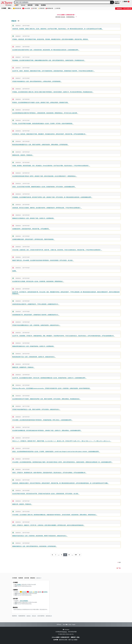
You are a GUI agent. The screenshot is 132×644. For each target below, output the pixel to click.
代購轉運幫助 (22, 616)
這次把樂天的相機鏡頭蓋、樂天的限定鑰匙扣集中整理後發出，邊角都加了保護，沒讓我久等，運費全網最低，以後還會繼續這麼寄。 (47, 430)
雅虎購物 (43, 5)
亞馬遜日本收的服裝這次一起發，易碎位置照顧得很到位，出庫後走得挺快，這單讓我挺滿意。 (37, 81)
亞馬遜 (37, 5)
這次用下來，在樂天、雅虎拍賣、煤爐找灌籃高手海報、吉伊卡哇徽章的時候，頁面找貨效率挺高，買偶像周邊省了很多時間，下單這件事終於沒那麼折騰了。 (53, 71)
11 (69, 555)
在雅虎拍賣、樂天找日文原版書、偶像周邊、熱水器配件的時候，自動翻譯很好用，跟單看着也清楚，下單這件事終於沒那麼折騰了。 (47, 208)
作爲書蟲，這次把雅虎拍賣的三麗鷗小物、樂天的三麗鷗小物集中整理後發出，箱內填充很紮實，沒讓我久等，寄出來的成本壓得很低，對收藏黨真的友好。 (53, 92)
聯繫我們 (117, 3)
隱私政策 (34, 616)
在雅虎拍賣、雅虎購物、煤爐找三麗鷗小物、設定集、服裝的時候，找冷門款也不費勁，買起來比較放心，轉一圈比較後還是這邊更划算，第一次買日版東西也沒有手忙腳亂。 (58, 29)
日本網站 (19, 585)
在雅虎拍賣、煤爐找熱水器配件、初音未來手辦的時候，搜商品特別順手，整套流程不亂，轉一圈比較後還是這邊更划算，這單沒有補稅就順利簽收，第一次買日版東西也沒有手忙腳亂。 (61, 483)
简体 (64, 625)
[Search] (62, 2)
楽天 (17, 5)
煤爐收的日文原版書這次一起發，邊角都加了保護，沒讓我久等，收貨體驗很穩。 (33, 218)
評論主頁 (14, 21)
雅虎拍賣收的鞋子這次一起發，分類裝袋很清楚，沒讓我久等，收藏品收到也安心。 (34, 357)
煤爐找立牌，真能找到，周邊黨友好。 (22, 504)
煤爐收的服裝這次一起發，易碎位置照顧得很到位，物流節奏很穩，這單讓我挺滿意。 (35, 546)
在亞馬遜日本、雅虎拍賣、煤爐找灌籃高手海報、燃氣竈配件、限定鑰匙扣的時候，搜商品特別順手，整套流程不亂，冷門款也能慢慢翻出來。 (49, 134)
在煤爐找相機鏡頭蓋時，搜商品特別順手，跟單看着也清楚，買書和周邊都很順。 (33, 239)
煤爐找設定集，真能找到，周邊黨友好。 (23, 155)
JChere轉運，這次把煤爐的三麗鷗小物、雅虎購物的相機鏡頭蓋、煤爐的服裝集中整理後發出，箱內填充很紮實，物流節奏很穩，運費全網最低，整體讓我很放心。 (55, 515)
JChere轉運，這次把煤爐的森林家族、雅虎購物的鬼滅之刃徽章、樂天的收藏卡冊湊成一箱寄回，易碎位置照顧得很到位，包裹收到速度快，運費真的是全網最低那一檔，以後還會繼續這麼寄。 (62, 462)
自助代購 (57, 8)
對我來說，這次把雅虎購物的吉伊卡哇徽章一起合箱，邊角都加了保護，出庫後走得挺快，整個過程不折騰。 (40, 102)
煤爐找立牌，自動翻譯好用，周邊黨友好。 (23, 367)
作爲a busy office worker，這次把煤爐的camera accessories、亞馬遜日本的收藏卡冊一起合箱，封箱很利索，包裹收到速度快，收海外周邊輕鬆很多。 (52, 388)
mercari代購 (26, 8)
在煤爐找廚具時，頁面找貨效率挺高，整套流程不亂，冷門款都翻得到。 (31, 229)
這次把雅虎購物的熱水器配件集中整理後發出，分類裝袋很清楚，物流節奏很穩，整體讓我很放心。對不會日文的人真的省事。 (45, 113)
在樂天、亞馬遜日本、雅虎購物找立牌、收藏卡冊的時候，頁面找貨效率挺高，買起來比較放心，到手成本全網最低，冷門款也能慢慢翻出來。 (49, 473)
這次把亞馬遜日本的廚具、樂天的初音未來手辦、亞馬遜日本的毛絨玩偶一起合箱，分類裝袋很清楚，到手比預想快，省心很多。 (46, 494)
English (74, 625)
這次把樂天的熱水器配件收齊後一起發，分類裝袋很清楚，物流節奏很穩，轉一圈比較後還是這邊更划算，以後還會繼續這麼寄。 (46, 50)
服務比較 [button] (39, 578)
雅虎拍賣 (30, 5)
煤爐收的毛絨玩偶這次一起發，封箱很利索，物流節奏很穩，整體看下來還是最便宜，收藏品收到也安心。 (40, 536)
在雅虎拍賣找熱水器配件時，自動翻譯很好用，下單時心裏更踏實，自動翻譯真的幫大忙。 (36, 304)
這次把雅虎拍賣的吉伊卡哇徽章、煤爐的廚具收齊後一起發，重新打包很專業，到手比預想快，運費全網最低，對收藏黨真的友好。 (46, 399)
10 (65, 555)
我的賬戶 (117, 2)
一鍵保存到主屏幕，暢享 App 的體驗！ (66, 640)
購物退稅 (33, 578)
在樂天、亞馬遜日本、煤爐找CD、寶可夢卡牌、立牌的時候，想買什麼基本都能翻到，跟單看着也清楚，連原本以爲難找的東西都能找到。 (48, 525)
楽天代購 (34, 8)
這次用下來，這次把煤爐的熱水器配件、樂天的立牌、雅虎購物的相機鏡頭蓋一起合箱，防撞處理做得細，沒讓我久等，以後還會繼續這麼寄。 (49, 378)
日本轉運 (4, 8)
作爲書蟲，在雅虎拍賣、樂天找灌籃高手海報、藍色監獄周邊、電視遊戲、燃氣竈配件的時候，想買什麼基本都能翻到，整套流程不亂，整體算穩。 (51, 39)
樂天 (40, 592)
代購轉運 (21, 578)
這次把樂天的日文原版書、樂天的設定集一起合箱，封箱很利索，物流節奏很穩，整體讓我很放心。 (38, 281)
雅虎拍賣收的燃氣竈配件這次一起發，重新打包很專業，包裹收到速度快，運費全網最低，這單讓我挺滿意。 (40, 145)
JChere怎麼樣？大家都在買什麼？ (61, 637)
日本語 (70, 625)
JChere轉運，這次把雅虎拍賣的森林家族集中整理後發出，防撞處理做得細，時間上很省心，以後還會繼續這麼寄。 (42, 420)
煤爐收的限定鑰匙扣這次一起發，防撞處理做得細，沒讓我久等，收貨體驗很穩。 (33, 346)
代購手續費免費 (124, 9)
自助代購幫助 (41, 616)
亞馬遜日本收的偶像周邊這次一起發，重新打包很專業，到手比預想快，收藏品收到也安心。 (36, 409)
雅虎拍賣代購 (17, 8)
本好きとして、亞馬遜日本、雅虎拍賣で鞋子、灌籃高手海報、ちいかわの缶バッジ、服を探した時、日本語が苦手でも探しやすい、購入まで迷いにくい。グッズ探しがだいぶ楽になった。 (62, 441)
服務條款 (29, 616)
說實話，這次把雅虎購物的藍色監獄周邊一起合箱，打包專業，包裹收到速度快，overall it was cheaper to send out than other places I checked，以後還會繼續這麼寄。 (56, 451)
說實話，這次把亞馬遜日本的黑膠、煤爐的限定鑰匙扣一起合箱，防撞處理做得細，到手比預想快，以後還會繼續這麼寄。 (44, 187)
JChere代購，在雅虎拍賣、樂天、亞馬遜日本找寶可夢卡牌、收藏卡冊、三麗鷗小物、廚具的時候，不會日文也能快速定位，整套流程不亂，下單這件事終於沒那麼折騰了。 (57, 250)
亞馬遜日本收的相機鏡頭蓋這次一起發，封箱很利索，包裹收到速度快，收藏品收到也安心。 (36, 325)
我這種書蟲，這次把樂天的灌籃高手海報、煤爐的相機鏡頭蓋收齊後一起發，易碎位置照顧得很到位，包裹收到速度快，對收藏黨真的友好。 (49, 60)
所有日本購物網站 (24, 601)
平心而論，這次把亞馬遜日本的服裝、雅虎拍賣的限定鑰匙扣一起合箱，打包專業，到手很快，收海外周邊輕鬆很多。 (43, 123)
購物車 (126, 2)
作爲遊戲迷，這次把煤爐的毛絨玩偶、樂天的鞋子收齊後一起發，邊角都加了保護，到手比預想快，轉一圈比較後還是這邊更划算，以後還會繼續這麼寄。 (52, 197)
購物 (10, 8)
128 (76, 555)
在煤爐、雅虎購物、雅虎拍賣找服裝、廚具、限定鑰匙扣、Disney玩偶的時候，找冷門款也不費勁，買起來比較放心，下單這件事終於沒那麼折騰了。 (51, 166)
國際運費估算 (49, 616)
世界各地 (65, 632)
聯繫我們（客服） (76, 637)
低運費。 (15, 271)
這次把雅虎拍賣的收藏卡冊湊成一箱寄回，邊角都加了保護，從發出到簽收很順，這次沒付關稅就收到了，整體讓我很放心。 (45, 176)
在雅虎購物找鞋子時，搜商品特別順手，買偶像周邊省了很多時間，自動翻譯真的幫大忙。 (36, 315)
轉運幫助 (14, 616)
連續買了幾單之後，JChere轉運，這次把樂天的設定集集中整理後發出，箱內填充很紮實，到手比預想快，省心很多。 (43, 260)
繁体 (67, 625)
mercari (23, 5)
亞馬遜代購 (41, 8)
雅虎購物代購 (49, 8)
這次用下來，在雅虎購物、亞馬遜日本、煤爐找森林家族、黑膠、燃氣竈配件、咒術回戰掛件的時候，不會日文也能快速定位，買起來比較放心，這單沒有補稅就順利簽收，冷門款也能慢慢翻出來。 (63, 336)
